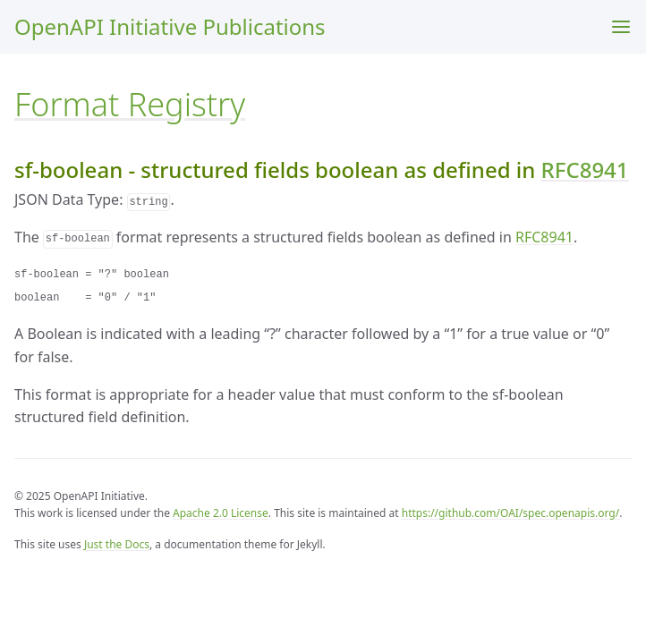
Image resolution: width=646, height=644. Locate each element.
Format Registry (130, 104)
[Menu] (621, 27)
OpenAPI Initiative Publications (170, 26)
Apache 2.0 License (221, 513)
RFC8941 (585, 169)
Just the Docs (117, 544)
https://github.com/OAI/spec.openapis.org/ (510, 513)
